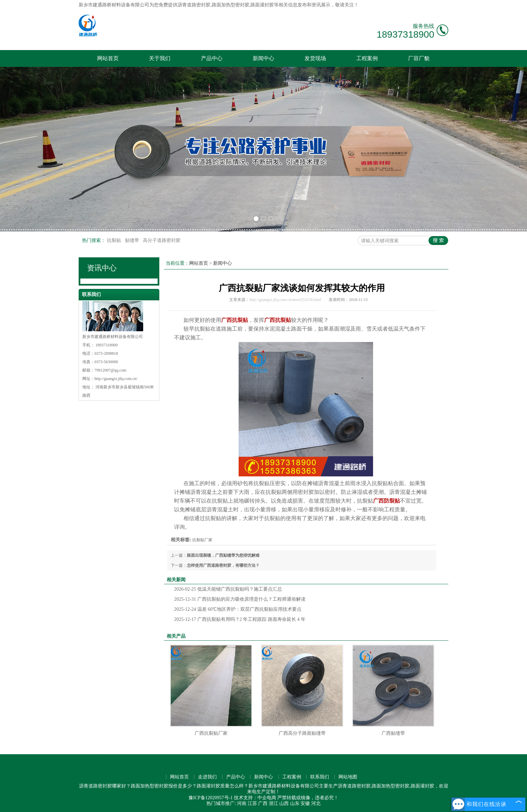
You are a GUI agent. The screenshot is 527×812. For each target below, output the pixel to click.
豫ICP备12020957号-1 (211, 798)
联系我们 (320, 777)
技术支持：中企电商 (255, 798)
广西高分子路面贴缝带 (302, 733)
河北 (316, 803)
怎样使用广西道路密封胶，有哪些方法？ (223, 565)
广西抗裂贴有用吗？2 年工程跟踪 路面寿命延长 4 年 (240, 619)
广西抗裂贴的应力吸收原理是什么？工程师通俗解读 (240, 599)
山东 (295, 803)
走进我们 (207, 777)
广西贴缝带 (393, 733)
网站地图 (348, 777)
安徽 (305, 803)
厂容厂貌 (419, 58)
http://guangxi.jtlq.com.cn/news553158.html (285, 300)
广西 (263, 803)
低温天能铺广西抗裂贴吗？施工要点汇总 (228, 589)
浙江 (274, 803)
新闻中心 (263, 58)
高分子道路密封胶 (162, 240)
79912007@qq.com (110, 370)
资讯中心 (102, 268)
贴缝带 (133, 240)
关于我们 (160, 58)
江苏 (252, 803)
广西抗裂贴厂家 (211, 733)
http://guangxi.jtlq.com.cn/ (116, 379)
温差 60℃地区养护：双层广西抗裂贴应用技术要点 (238, 609)
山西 (284, 803)
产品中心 (212, 58)
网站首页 (108, 58)
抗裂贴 (115, 240)
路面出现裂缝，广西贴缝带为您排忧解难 (223, 555)
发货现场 (315, 58)
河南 (242, 803)
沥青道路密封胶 (194, 5)
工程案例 (367, 58)
